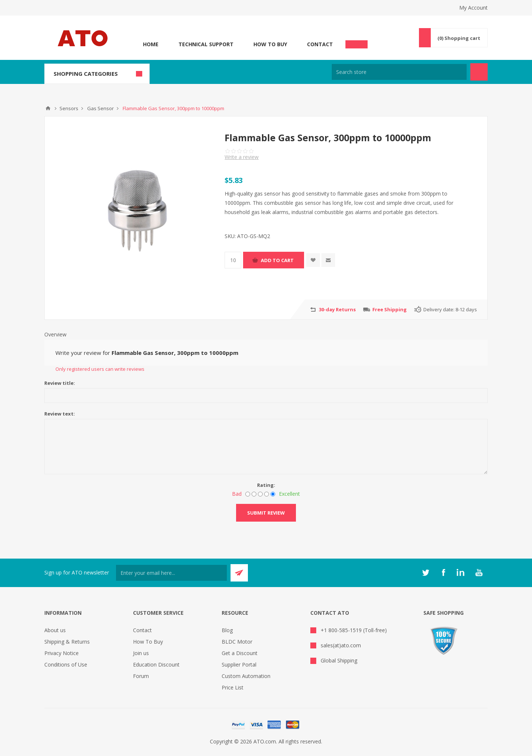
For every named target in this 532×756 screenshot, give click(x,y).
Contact (320, 44)
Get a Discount (240, 653)
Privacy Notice (62, 653)
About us (55, 630)
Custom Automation (246, 676)
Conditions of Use (66, 665)
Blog (227, 630)
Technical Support (206, 44)
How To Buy (270, 44)
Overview (55, 334)
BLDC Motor (237, 642)
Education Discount (156, 665)
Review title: (60, 383)
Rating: (266, 485)
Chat (357, 42)
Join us (141, 653)
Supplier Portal (239, 665)
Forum (141, 676)
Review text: (60, 414)
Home (151, 44)
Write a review (242, 157)
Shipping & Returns (67, 642)
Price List (233, 687)
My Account (473, 8)
